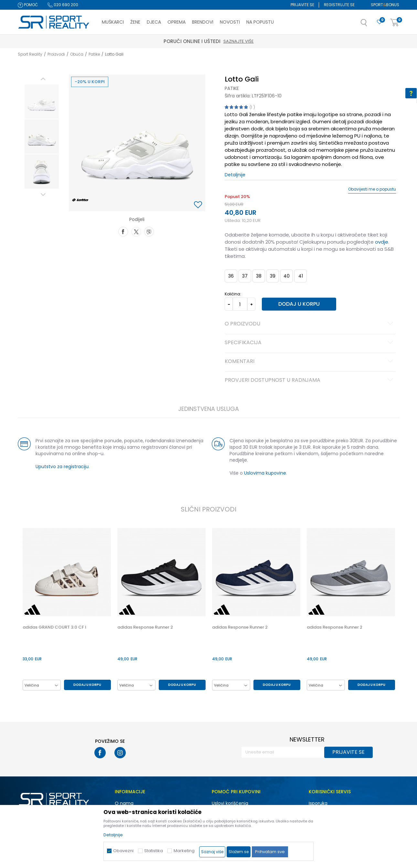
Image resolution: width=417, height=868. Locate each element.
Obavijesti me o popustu (372, 189)
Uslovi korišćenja (230, 803)
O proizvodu (310, 324)
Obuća (77, 54)
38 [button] (259, 276)
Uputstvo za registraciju (62, 467)
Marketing (184, 851)
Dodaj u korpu (299, 304)
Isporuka (318, 803)
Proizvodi (56, 54)
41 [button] (301, 276)
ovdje (382, 242)
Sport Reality (30, 54)
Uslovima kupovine (265, 473)
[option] (42, 102)
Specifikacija (310, 343)
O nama (124, 803)
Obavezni (123, 851)
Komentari (310, 362)
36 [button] (231, 276)
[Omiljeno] (380, 22)
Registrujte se (339, 5)
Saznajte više (239, 41)
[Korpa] (395, 23)
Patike (94, 54)
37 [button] (245, 276)
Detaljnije (235, 175)
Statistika (154, 851)
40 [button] (287, 276)
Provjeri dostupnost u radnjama (310, 380)
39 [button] (273, 276)
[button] (370, 25)
